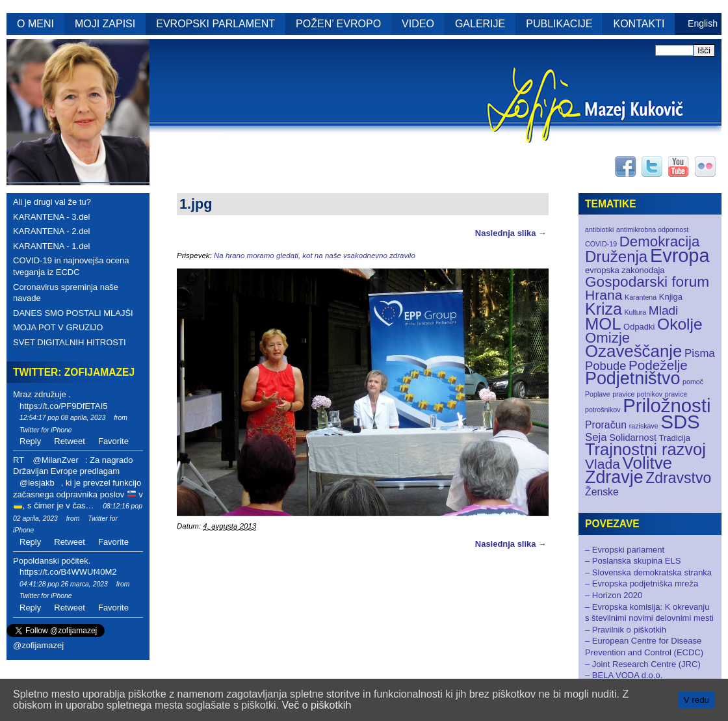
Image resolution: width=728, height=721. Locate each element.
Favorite (113, 441)
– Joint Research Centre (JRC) (643, 664)
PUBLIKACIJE (559, 24)
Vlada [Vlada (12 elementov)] (603, 464)
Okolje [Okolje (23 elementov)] (680, 324)
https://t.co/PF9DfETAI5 (64, 406)
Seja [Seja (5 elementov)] (596, 437)
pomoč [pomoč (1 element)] (693, 382)
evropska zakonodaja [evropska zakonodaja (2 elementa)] (625, 270)
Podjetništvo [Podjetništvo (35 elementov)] (632, 378)
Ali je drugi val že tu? (52, 202)
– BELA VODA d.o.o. (624, 675)
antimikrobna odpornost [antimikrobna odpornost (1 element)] (652, 229)
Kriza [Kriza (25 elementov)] (604, 309)
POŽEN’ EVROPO (338, 24)
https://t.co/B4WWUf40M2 (68, 572)
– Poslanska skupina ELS (633, 561)
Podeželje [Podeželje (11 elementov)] (658, 365)
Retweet (70, 441)
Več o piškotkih (317, 705)
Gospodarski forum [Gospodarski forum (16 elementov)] (647, 282)
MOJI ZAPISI (105, 24)
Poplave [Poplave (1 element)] (598, 394)
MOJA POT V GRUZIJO (58, 327)
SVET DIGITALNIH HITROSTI (70, 342)
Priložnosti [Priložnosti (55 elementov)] (667, 405)
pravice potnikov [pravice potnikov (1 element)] (637, 394)
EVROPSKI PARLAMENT (215, 24)
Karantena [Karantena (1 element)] (641, 297)
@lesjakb (37, 483)
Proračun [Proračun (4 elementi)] (606, 425)
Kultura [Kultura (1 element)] (635, 312)
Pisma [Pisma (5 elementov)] (700, 353)
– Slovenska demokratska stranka (648, 572)
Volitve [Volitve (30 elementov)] (648, 463)
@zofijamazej (38, 645)
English (703, 23)
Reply (30, 441)
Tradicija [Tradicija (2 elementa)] (675, 438)
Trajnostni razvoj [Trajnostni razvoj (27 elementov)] (645, 449)
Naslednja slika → (511, 233)
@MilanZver (55, 460)
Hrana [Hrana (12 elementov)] (604, 295)
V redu (696, 700)
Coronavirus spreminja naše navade (66, 293)
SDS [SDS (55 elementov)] (680, 422)
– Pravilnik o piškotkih (626, 630)
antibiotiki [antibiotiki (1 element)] (599, 229)
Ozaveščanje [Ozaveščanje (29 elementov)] (633, 351)
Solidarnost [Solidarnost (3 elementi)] (633, 438)
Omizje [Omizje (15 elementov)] (607, 338)
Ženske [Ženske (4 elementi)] (602, 492)
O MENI (35, 24)
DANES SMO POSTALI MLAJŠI (73, 313)
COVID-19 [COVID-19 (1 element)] (601, 244)
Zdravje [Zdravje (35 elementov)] (614, 477)
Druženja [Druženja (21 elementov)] (616, 256)
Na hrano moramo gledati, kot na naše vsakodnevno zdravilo (315, 256)
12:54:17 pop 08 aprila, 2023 (62, 418)
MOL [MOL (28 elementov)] (603, 324)
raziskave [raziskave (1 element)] (644, 426)
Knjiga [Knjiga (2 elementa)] (671, 297)
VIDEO (418, 24)
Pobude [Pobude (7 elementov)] (605, 366)
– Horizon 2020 (614, 595)
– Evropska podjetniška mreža (642, 583)
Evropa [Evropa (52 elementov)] (680, 256)
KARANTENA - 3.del (52, 217)
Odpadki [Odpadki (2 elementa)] (639, 327)
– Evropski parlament (625, 550)
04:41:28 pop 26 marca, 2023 (64, 584)
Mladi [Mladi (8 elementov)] (663, 310)
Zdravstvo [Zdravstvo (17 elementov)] (678, 478)
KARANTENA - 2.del (52, 231)
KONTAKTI (639, 24)
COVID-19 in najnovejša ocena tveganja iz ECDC (71, 266)
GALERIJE (480, 24)
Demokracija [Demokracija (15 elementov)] (660, 242)
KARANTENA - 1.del (52, 246)
